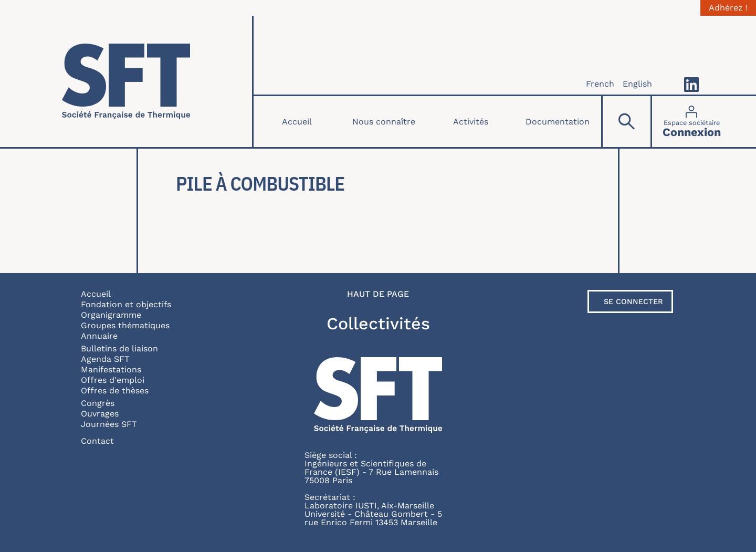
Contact (97, 441)
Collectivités (378, 324)
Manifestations (111, 369)
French (600, 84)
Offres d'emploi (113, 380)
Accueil (297, 122)
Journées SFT (109, 424)
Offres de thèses (115, 390)
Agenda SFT (105, 359)
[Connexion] (692, 122)
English (637, 84)
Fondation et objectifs (126, 304)
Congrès (98, 403)
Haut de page (378, 294)
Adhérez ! (728, 8)
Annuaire (99, 336)
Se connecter (633, 301)
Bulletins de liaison (119, 348)
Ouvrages (100, 414)
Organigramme (111, 315)
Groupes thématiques (125, 325)
